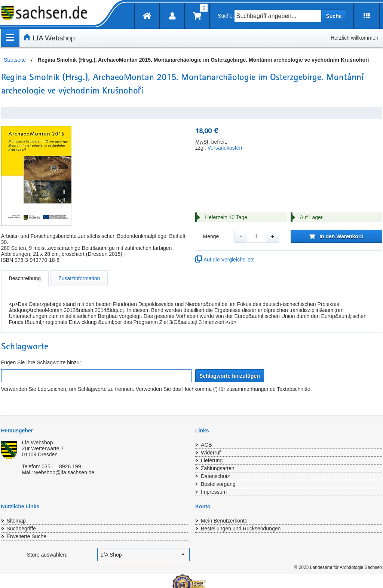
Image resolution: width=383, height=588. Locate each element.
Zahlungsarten (218, 468)
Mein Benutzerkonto (224, 521)
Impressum (214, 492)
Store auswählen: (47, 555)
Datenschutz (215, 476)
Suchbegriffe (21, 529)
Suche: (226, 16)
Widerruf (211, 453)
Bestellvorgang (218, 484)
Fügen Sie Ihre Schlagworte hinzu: (41, 362)
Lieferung (212, 460)
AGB (206, 445)
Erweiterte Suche (27, 536)
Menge (211, 236)
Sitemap (16, 521)
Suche (334, 16)
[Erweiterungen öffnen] (367, 16)
